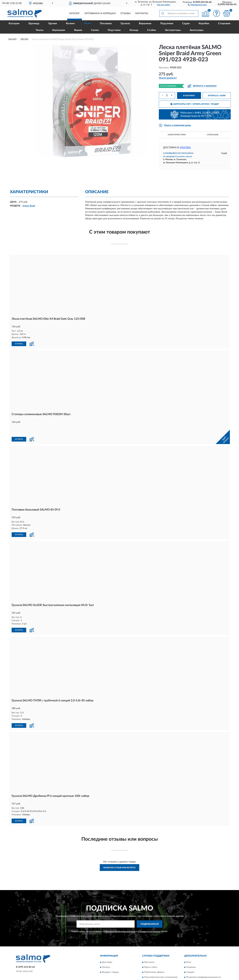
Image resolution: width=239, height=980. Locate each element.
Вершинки (145, 24)
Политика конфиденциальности (204, 965)
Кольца (134, 30)
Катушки (14, 24)
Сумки (95, 30)
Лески (87, 24)
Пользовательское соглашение (161, 965)
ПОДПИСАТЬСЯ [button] (150, 912)
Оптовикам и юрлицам (100, 13)
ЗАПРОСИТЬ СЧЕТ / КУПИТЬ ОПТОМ (195, 104)
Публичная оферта (154, 960)
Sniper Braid (29, 206)
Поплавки (106, 24)
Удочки (53, 24)
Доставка (107, 950)
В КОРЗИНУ (189, 96)
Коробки (204, 24)
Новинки (191, 955)
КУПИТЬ (19, 343)
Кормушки (59, 30)
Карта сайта (151, 955)
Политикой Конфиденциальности (120, 919)
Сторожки (224, 24)
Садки (186, 24)
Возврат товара (110, 960)
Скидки (190, 960)
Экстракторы (173, 30)
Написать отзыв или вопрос (119, 855)
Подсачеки (167, 24)
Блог (189, 950)
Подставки (114, 30)
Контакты (142, 13)
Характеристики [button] (177, 135)
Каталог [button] (75, 13)
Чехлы (40, 30)
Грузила (125, 24)
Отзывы (125, 13)
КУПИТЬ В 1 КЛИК (217, 96)
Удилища (34, 24)
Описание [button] (213, 135)
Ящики (78, 30)
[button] (197, 4)
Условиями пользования (149, 919)
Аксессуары (197, 30)
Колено (70, 24)
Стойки (152, 30)
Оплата (106, 955)
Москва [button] (185, 148)
